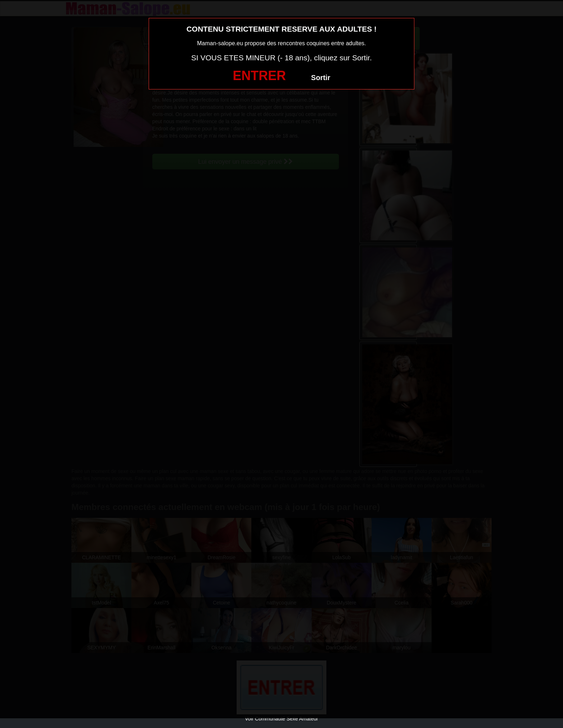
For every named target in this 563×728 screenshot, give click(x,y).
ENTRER (259, 76)
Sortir (320, 78)
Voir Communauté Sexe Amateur (281, 719)
